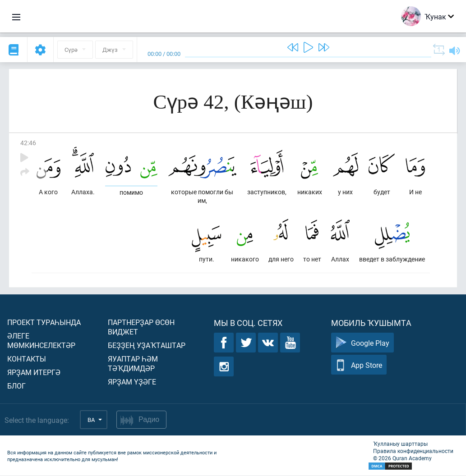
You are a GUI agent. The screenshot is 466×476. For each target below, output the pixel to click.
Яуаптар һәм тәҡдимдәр (133, 364)
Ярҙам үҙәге (132, 382)
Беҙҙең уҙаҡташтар (147, 346)
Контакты (27, 359)
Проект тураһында (44, 323)
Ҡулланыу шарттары (400, 444)
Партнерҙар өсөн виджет (141, 327)
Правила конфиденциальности (413, 451)
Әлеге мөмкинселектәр (41, 341)
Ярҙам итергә (34, 373)
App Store (359, 365)
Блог (16, 386)
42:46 (28, 143)
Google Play (362, 343)
